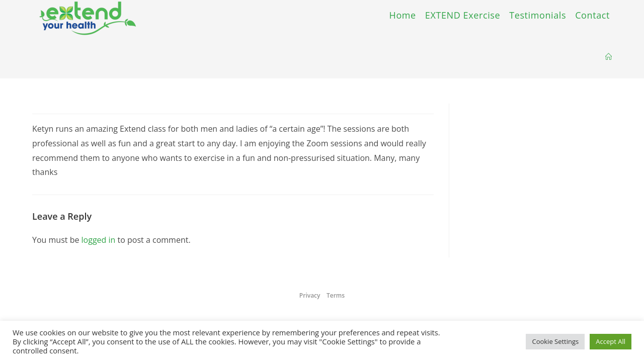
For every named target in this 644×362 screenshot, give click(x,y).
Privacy (310, 295)
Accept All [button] (611, 341)
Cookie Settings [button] (555, 341)
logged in (99, 240)
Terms (336, 295)
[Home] (609, 57)
